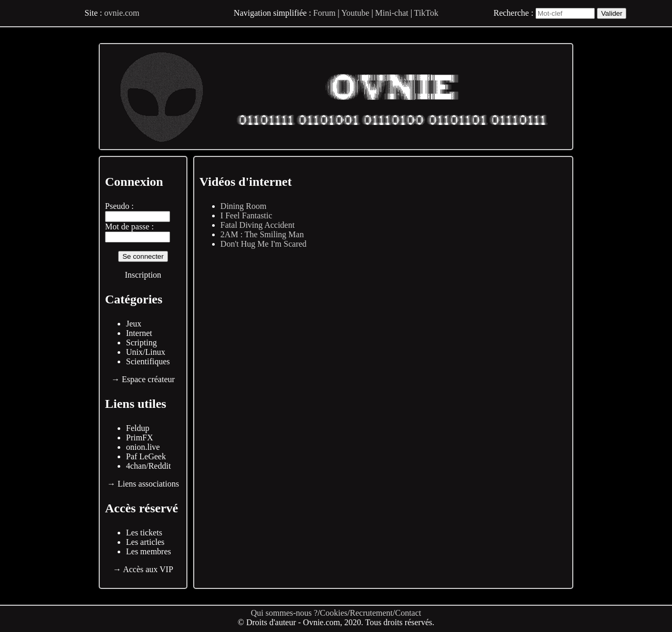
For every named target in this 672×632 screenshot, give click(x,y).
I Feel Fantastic (246, 215)
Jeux (134, 324)
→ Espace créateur (143, 379)
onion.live (143, 447)
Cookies (333, 613)
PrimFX (140, 438)
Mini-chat (392, 13)
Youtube (355, 13)
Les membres (149, 551)
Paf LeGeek (146, 456)
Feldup (138, 428)
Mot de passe (127, 227)
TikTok (426, 13)
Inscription (143, 275)
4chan (136, 466)
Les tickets (144, 533)
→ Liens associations (143, 484)
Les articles (145, 542)
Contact (408, 613)
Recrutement (371, 613)
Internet (139, 333)
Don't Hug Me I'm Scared (264, 244)
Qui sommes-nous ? (284, 613)
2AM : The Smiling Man (262, 234)
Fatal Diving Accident (258, 225)
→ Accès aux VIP (143, 569)
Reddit (160, 466)
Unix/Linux (146, 352)
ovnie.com (122, 13)
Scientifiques (148, 361)
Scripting (141, 343)
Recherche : (513, 13)
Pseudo (117, 206)
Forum (325, 13)
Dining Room (244, 206)
